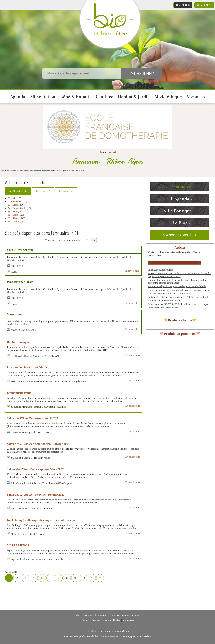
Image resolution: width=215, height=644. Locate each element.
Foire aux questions (119, 615)
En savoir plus (132, 271)
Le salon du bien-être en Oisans (27, 367)
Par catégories (66, 191)
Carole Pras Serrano (20, 250)
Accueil (112, 152)
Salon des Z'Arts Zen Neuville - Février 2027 (36, 494)
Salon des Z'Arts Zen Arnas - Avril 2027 (33, 418)
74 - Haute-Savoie (17, 208)
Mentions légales (111, 620)
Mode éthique (168, 97)
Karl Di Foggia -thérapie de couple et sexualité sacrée (41, 520)
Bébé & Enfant (75, 97)
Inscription (183, 5)
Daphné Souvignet (19, 342)
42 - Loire (13, 215)
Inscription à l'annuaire (95, 615)
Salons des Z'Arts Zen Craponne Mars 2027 (35, 469)
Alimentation (43, 97)
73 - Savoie (14, 222)
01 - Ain (12, 198)
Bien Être (104, 97)
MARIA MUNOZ (18, 545)
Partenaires (129, 620)
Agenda (18, 97)
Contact (136, 615)
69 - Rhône (14, 218)
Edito (78, 615)
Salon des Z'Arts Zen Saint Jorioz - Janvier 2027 (38, 444)
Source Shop (15, 314)
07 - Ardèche (14, 201)
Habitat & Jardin (134, 97)
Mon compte (204, 5)
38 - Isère (13, 212)
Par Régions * (43, 191)
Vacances (196, 97)
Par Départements (18, 191)
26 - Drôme (14, 205)
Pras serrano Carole (20, 282)
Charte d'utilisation (90, 620)
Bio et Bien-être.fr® (121, 631)
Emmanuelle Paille (19, 393)
